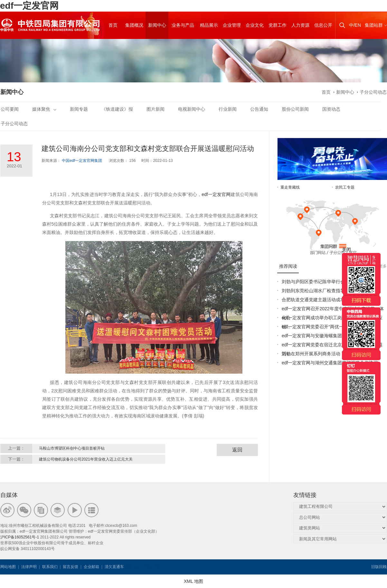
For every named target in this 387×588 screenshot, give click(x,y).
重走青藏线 (290, 187)
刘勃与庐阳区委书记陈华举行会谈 (316, 282)
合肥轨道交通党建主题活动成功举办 (318, 300)
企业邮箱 (91, 567)
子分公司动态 (373, 92)
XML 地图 (193, 581)
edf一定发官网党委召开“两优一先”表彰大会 (325, 327)
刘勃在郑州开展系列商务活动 (311, 354)
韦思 (148, 567)
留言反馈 (71, 567)
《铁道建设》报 (117, 109)
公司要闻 (10, 109)
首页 (326, 92)
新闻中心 (345, 92)
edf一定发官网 (29, 6)
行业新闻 (228, 109)
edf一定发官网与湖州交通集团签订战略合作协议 (330, 363)
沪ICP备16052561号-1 (20, 537)
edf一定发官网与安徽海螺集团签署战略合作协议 (330, 336)
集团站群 (374, 25)
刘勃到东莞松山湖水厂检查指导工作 (318, 291)
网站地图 (8, 567)
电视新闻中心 (192, 109)
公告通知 (259, 109)
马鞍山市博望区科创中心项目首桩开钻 (72, 448)
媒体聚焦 (44, 109)
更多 (383, 266)
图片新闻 (156, 109)
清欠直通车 (114, 567)
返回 (237, 450)
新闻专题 (79, 109)
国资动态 (331, 109)
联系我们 (50, 567)
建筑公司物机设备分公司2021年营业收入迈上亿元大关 (86, 459)
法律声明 (29, 567)
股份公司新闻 (295, 109)
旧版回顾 (379, 567)
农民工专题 (345, 187)
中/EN (355, 25)
